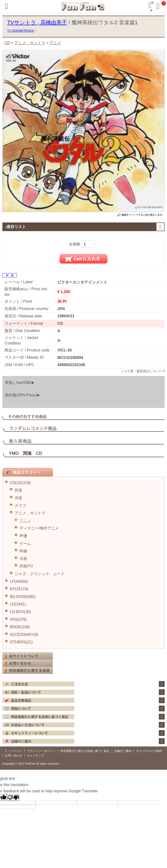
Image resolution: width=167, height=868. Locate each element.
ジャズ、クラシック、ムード (40, 574)
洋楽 (18, 498)
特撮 (23, 551)
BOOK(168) (20, 627)
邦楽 (18, 490)
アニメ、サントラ (30, 513)
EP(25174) (19, 589)
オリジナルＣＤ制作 (149, 751)
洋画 (23, 559)
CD (7, 43)
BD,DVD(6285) (23, 597)
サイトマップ (36, 756)
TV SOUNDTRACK (21, 31)
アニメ (25, 521)
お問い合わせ (13, 756)
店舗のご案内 (123, 751)
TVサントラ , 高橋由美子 (37, 22)
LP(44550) (19, 582)
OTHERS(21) (21, 642)
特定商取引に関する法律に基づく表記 (85, 751)
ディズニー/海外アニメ (39, 528)
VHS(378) (18, 619)
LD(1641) (18, 604)
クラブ (20, 506)
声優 (23, 536)
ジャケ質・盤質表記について (141, 371)
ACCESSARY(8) (24, 635)
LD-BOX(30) (20, 612)
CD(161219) (20, 483)
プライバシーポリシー (41, 751)
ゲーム (25, 544)
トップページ (13, 751)
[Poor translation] (13, 797)
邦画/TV (26, 566)
